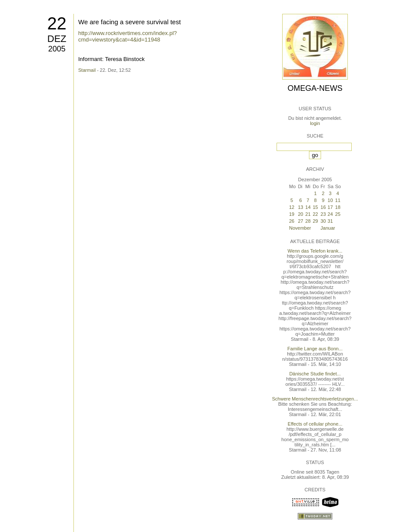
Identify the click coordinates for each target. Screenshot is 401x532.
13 (300, 207)
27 (300, 221)
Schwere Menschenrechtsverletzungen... (315, 399)
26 (292, 221)
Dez (57, 39)
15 (315, 207)
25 (338, 214)
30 (323, 221)
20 (300, 214)
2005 (57, 49)
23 (323, 214)
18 (338, 207)
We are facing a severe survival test (129, 22)
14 (308, 207)
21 (308, 214)
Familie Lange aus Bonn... (315, 349)
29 (315, 221)
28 (308, 221)
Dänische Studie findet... (315, 374)
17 (330, 207)
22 (57, 23)
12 (292, 207)
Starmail (87, 70)
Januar (328, 228)
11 (338, 200)
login (315, 123)
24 (330, 214)
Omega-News (315, 88)
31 (330, 221)
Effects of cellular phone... (315, 424)
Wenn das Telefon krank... (315, 251)
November (300, 228)
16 (323, 207)
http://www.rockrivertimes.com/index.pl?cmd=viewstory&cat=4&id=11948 (127, 36)
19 (292, 214)
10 (330, 200)
